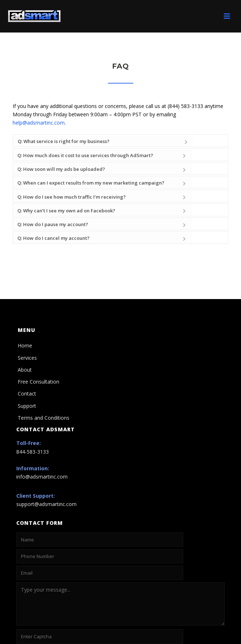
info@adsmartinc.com (42, 432)
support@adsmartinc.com (46, 459)
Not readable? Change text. (39, 605)
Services (27, 313)
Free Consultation (38, 336)
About (25, 325)
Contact (27, 349)
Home (25, 301)
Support (27, 361)
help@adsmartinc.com (39, 123)
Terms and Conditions (44, 373)
